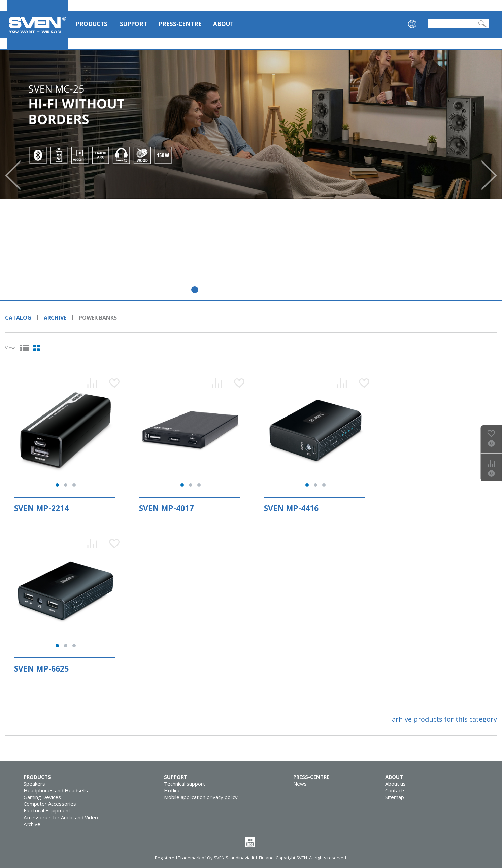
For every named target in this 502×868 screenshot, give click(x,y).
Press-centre (180, 24)
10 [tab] (311, 290)
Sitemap (395, 797)
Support (133, 24)
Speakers (34, 784)
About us (395, 784)
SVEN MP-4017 (166, 508)
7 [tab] (267, 290)
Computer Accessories (50, 804)
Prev (13, 175)
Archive (55, 318)
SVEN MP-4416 (291, 508)
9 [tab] (296, 290)
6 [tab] (253, 290)
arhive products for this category (444, 719)
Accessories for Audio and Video (61, 817)
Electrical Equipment (47, 810)
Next (489, 175)
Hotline (172, 790)
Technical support (185, 784)
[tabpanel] (251, 125)
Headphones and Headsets (56, 790)
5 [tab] (238, 290)
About (223, 24)
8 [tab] (282, 290)
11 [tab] (325, 290)
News (300, 784)
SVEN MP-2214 (41, 508)
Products (92, 24)
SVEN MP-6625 (41, 668)
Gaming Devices (42, 797)
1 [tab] (180, 290)
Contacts (395, 790)
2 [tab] (195, 290)
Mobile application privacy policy (201, 797)
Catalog (18, 318)
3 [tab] (209, 290)
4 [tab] (224, 290)
